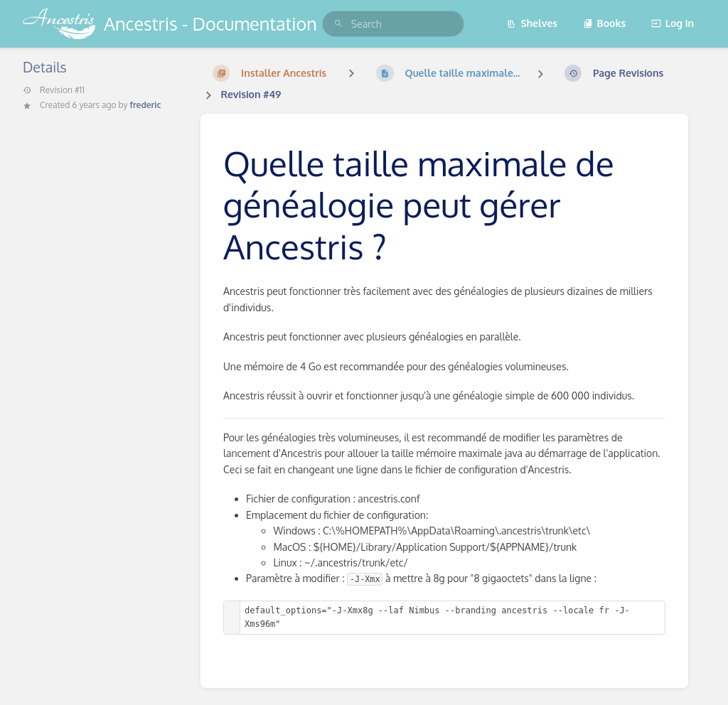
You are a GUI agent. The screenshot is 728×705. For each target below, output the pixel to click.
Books (605, 23)
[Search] (338, 24)
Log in (673, 23)
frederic (146, 105)
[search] (393, 24)
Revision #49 (251, 94)
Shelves (532, 23)
